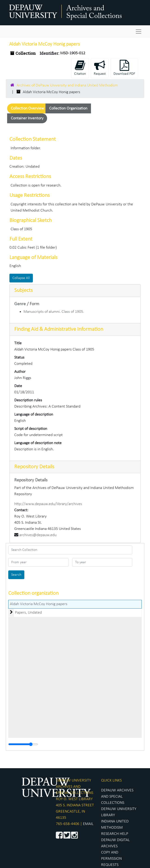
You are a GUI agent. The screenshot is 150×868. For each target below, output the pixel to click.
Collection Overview (27, 108)
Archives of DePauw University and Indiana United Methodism (67, 85)
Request (100, 68)
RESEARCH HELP (115, 834)
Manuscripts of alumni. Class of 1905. (54, 312)
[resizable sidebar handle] (23, 744)
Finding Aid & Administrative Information (59, 329)
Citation (80, 68)
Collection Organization (68, 108)
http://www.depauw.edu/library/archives (48, 504)
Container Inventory (27, 118)
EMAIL (88, 824)
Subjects (23, 290)
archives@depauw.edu (38, 535)
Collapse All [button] (21, 278)
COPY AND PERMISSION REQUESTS (111, 859)
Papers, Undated (28, 613)
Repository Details (34, 467)
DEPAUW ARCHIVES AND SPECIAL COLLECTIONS (117, 797)
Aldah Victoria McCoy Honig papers (39, 604)
